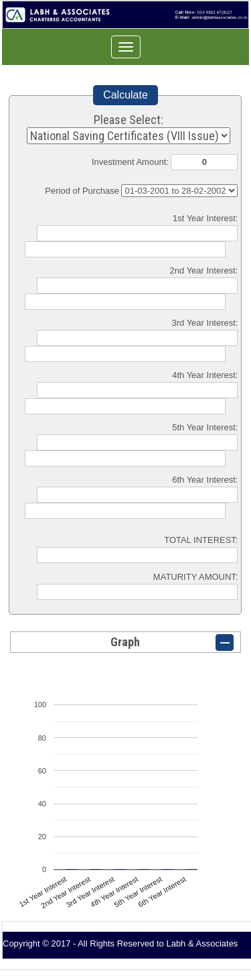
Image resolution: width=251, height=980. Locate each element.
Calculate (125, 95)
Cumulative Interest (179, 191)
